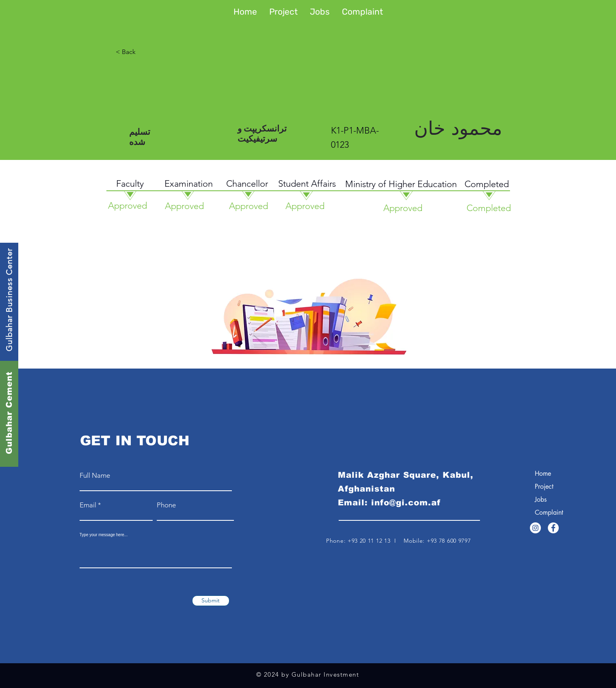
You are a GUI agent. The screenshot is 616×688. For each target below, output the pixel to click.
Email (88, 505)
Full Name (95, 476)
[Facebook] (553, 528)
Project (544, 486)
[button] (283, 12)
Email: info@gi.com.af (389, 503)
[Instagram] (535, 528)
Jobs (541, 499)
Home (543, 473)
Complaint (549, 512)
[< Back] (157, 52)
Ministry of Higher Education (401, 184)
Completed (487, 184)
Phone (166, 505)
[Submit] (211, 601)
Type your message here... (104, 535)
